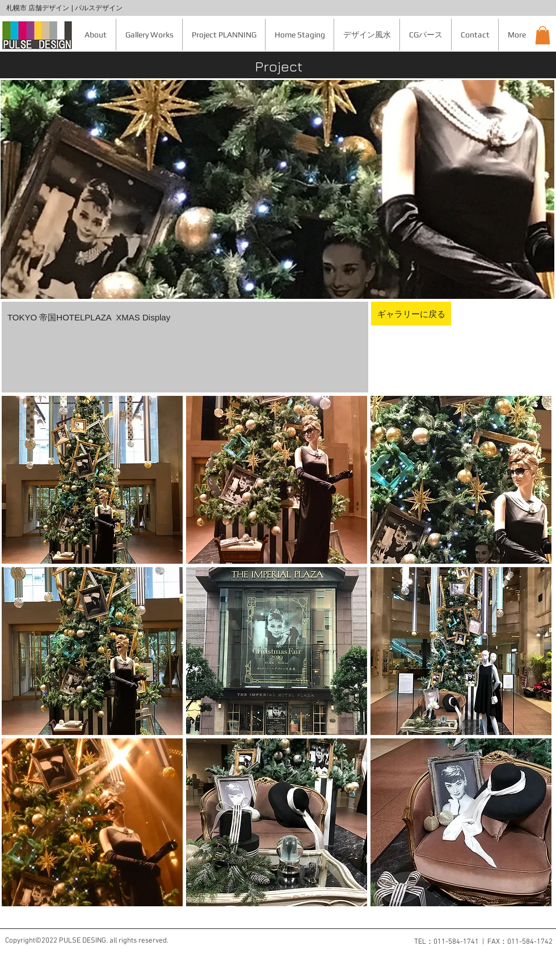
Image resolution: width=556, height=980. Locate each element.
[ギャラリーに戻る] (411, 314)
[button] (543, 35)
